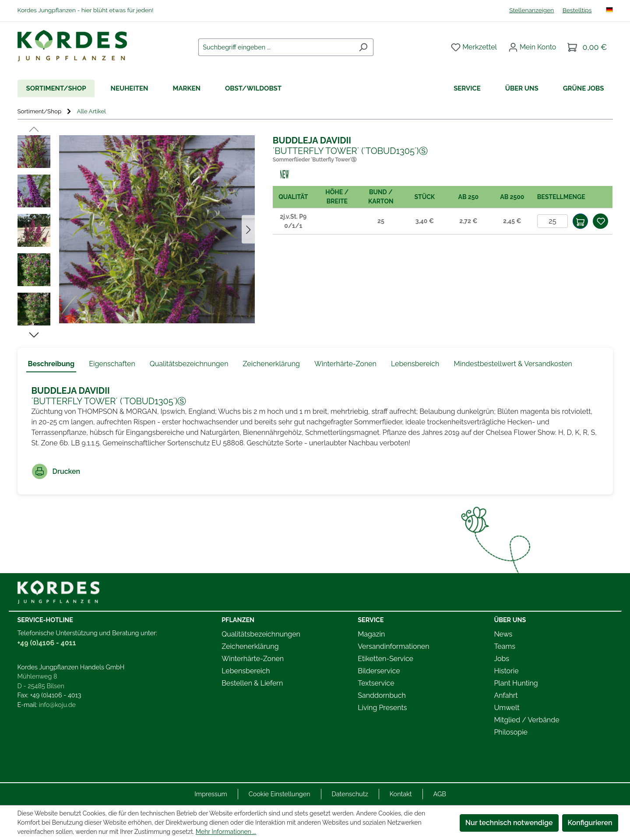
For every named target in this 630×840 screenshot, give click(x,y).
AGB (440, 794)
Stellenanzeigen (531, 10)
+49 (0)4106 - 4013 (56, 695)
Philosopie (511, 732)
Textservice (376, 683)
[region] (136, 234)
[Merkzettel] (474, 47)
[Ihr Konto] (532, 47)
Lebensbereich (246, 671)
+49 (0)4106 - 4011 (47, 643)
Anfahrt (506, 695)
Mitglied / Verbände (526, 720)
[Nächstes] (248, 229)
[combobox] (276, 47)
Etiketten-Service (385, 659)
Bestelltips (577, 10)
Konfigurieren (590, 823)
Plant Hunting (516, 683)
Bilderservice (379, 671)
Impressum (211, 794)
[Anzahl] (553, 221)
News (503, 634)
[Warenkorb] (587, 47)
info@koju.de (57, 705)
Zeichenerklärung (250, 646)
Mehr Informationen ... (226, 832)
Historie (506, 671)
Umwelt (507, 708)
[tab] (51, 364)
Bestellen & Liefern (252, 683)
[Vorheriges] (34, 129)
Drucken (56, 471)
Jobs (502, 659)
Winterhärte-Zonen (253, 659)
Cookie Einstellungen (280, 794)
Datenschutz (350, 794)
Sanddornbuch (382, 695)
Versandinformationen (393, 646)
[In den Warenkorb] (580, 221)
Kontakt (401, 794)
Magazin (371, 634)
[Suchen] (363, 47)
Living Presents (382, 708)
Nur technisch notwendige (509, 823)
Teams (505, 646)
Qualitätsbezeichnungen (261, 634)
